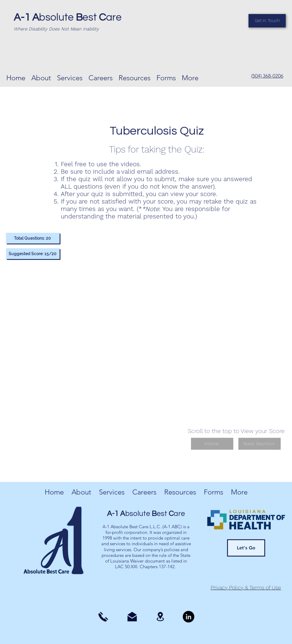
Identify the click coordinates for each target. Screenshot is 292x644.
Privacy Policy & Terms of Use (246, 587)
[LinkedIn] (188, 617)
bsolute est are (68, 17)
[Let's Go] (246, 548)
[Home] (212, 444)
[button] (135, 77)
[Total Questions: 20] (33, 238)
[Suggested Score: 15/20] (33, 254)
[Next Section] (260, 444)
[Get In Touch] (267, 21)
